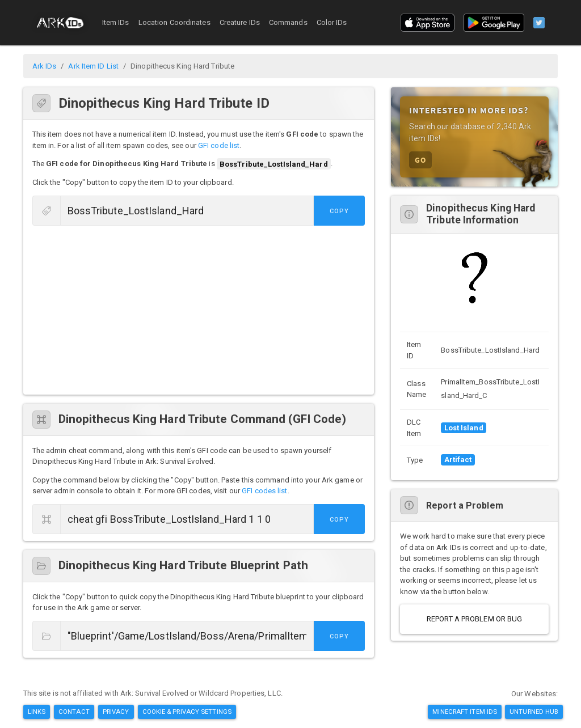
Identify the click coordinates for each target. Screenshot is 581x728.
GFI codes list (264, 491)
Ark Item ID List (93, 66)
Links (37, 712)
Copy (339, 211)
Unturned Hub (534, 712)
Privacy (116, 712)
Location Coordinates (174, 22)
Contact (74, 712)
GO (420, 160)
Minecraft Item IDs (465, 712)
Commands (288, 22)
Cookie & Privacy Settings (187, 712)
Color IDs (332, 22)
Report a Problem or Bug (474, 619)
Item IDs (116, 22)
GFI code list (219, 145)
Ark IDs (45, 66)
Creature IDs (240, 22)
